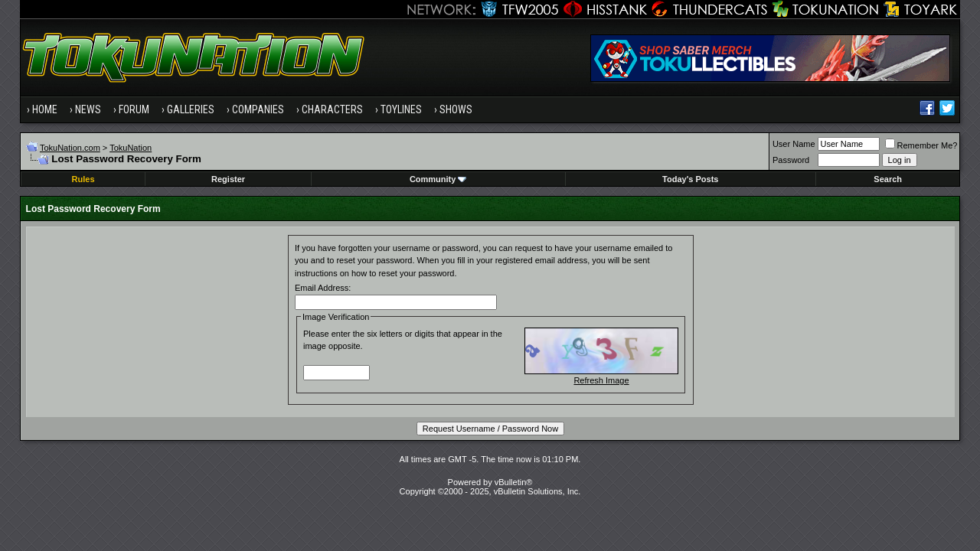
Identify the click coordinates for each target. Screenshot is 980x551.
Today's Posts (690, 179)
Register (228, 179)
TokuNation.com (70, 148)
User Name (794, 144)
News (88, 109)
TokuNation (131, 148)
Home (45, 109)
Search (888, 179)
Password (791, 160)
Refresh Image (601, 380)
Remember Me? (921, 145)
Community (438, 179)
